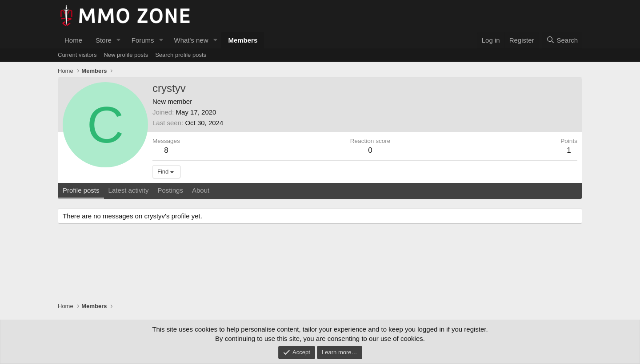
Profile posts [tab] (81, 190)
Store (104, 40)
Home (73, 40)
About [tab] (201, 190)
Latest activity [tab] (129, 190)
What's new (191, 40)
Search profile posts (181, 55)
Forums (143, 40)
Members (243, 40)
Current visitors (77, 55)
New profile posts (126, 55)
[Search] (562, 40)
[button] (119, 40)
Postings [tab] (170, 190)
